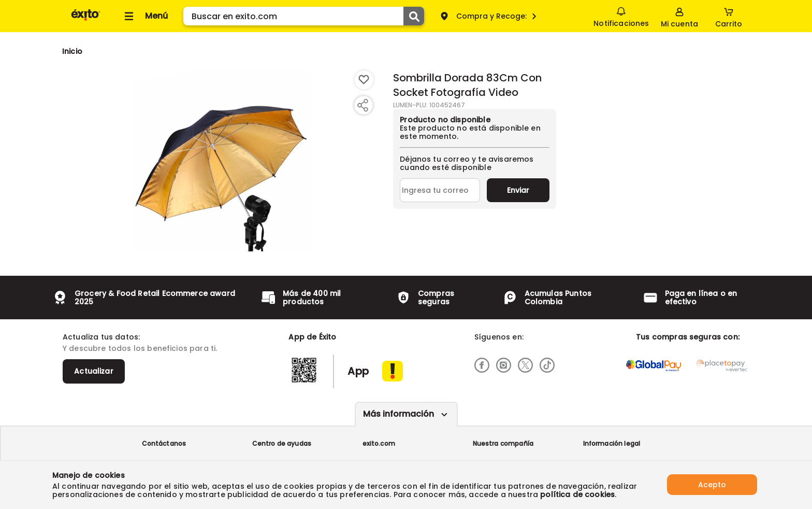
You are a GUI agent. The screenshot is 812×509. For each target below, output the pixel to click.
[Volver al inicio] (86, 20)
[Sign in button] (679, 16)
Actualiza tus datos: (101, 337)
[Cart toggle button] (729, 16)
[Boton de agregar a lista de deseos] (364, 80)
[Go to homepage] (72, 51)
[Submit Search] (414, 16)
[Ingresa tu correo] (440, 190)
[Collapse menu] (144, 16)
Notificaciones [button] (621, 16)
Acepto (712, 485)
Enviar (518, 190)
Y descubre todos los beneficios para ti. (140, 348)
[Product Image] (221, 161)
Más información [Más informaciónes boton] (398, 414)
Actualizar (94, 371)
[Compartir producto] (363, 105)
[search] (304, 16)
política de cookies (577, 494)
